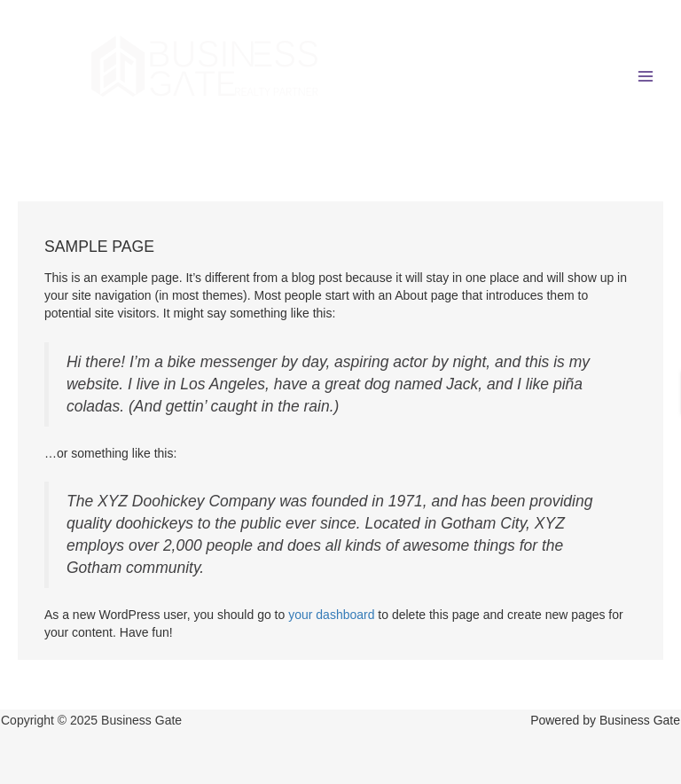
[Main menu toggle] (645, 76)
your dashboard (331, 615)
